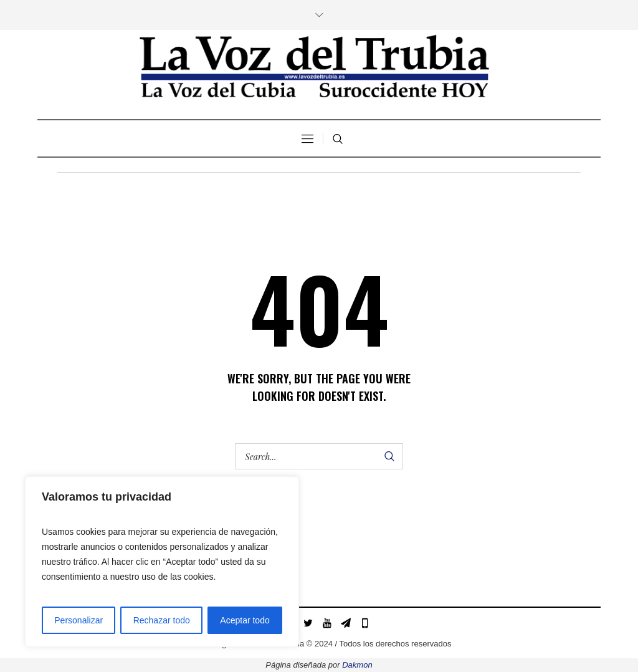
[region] (162, 562)
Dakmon (357, 665)
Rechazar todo (162, 620)
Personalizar (79, 620)
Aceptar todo (245, 620)
